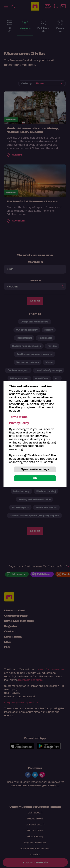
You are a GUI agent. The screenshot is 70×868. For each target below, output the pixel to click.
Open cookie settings (35, 469)
